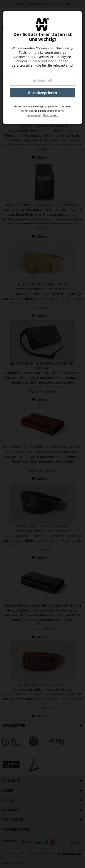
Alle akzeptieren (42, 93)
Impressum (34, 115)
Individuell (42, 81)
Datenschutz (51, 115)
